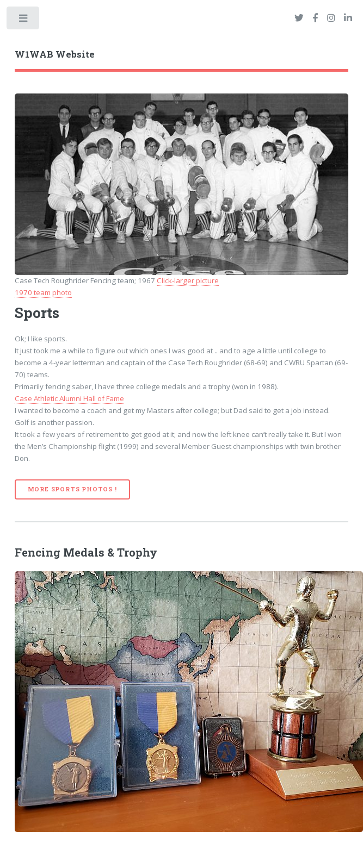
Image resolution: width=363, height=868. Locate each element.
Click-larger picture (188, 280)
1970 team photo (43, 292)
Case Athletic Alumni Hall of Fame (69, 398)
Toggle (24, 20)
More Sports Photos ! (72, 489)
